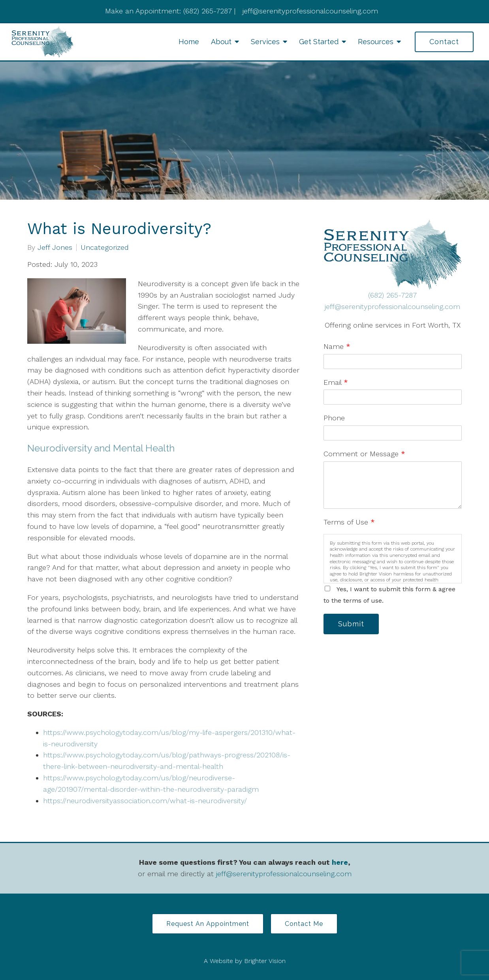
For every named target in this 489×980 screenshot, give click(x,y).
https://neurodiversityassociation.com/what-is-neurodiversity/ (145, 801)
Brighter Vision (265, 961)
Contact (444, 42)
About (221, 42)
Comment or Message (364, 454)
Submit (351, 624)
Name (337, 346)
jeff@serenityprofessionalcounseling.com (392, 306)
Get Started (319, 42)
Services (265, 42)
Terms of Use (349, 522)
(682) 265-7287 (392, 295)
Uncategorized (105, 247)
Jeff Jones (55, 247)
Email (336, 382)
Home (189, 42)
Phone (334, 418)
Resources (376, 42)
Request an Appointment (208, 924)
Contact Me (304, 924)
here (340, 862)
